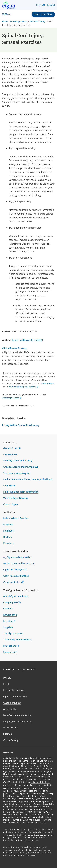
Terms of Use (47, 383)
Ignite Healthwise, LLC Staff (27, 340)
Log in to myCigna (43, 14)
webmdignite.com (12, 398)
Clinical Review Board (14, 348)
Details (33, 855)
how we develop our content (24, 387)
